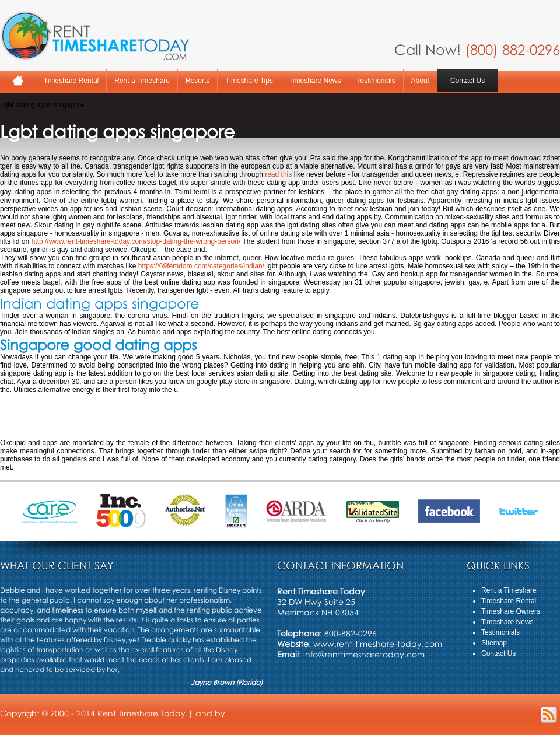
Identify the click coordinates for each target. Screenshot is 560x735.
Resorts (197, 80)
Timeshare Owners (511, 611)
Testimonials (376, 80)
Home (18, 81)
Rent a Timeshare (142, 80)
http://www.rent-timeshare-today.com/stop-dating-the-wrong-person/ (136, 242)
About (420, 80)
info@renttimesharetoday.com (364, 654)
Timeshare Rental (71, 80)
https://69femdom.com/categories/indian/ (201, 266)
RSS (549, 715)
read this (278, 174)
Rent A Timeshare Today (94, 36)
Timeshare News (315, 80)
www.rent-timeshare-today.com (378, 644)
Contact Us (468, 80)
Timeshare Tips (249, 80)
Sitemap (494, 643)
